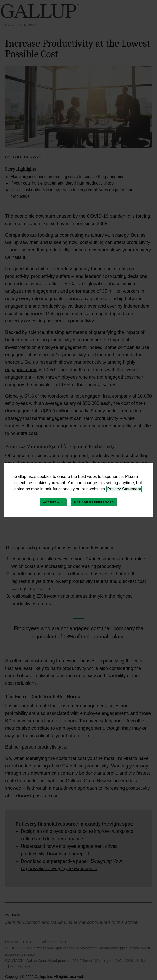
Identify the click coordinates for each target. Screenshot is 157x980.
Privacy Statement (124, 489)
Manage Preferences (94, 502)
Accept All (53, 502)
